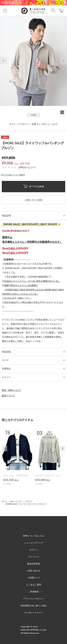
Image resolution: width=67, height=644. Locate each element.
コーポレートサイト (34, 613)
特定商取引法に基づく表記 (34, 606)
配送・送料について (11, 390)
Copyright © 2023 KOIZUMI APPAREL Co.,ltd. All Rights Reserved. (34, 630)
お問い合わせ (34, 571)
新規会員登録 (34, 564)
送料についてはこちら (34, 536)
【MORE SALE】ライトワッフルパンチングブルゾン (26, 504)
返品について (8, 395)
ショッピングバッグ (34, 543)
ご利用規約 (34, 592)
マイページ (34, 557)
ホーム (4, 501)
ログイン (34, 550)
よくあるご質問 (34, 585)
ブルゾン (29, 501)
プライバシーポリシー (34, 599)
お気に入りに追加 (34, 200)
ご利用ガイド (34, 578)
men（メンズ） (16, 501)
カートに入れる (34, 187)
